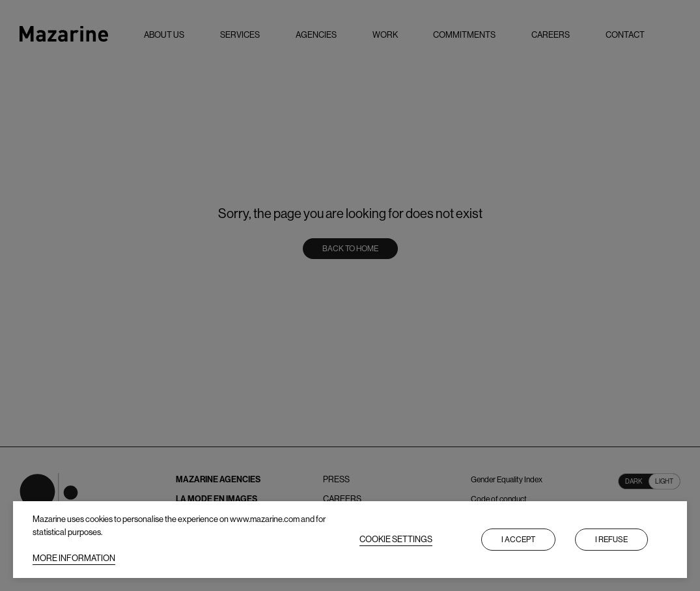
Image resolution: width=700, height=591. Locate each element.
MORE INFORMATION (74, 558)
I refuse (611, 540)
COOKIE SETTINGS (396, 539)
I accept (518, 540)
